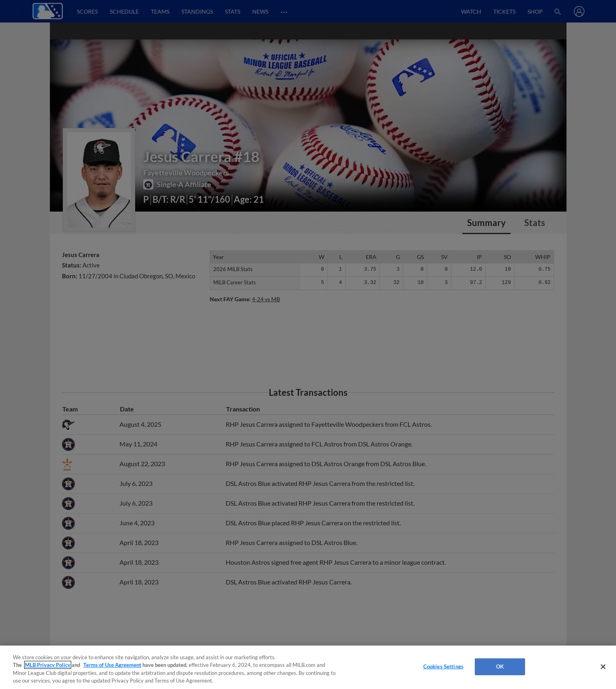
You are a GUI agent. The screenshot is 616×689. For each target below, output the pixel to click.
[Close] (603, 666)
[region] (308, 667)
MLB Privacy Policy (48, 665)
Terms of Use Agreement (112, 665)
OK (500, 666)
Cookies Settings (443, 666)
